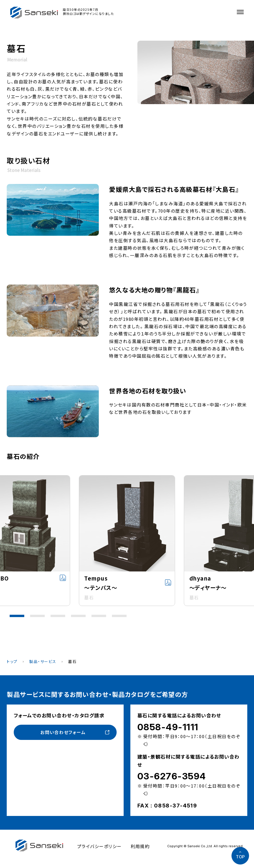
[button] (17, 616)
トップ (12, 661)
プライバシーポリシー (100, 846)
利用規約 (140, 846)
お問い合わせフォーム (63, 732)
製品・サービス (43, 661)
